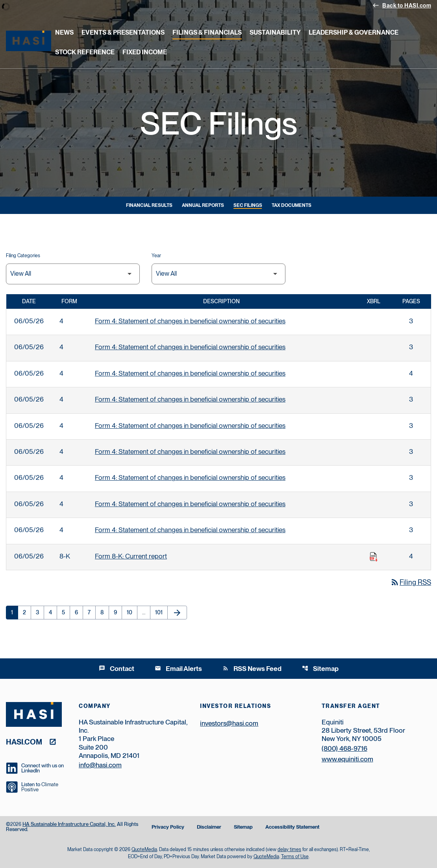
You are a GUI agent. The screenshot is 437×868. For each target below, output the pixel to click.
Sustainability (275, 32)
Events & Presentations (123, 32)
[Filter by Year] (218, 274)
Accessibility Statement (292, 827)
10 (132, 612)
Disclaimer (209, 827)
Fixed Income (145, 52)
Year (156, 256)
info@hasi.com (100, 765)
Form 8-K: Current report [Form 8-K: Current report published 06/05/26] (131, 556)
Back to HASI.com (402, 5)
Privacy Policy (168, 827)
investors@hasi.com (229, 723)
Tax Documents (292, 205)
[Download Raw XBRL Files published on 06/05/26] (374, 557)
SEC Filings (248, 205)
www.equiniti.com (347, 759)
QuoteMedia (144, 850)
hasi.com (24, 742)
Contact (117, 669)
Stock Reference (85, 52)
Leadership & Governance (354, 32)
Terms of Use (295, 857)
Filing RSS (411, 582)
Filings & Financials (207, 32)
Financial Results (149, 205)
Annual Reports (203, 205)
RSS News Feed (252, 669)
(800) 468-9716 (344, 748)
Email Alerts (178, 669)
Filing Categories (23, 256)
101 (161, 612)
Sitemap (320, 669)
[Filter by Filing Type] (73, 274)
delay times (289, 850)
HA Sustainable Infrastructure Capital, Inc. (69, 824)
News (64, 32)
